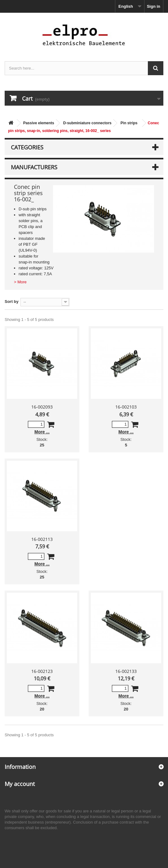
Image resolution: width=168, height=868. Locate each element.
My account (20, 784)
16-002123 (42, 671)
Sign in (154, 6)
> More (20, 282)
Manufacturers (34, 167)
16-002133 (126, 671)
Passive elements (39, 123)
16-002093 (42, 407)
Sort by (12, 302)
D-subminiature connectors (87, 123)
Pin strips (129, 123)
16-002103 (126, 407)
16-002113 (42, 539)
